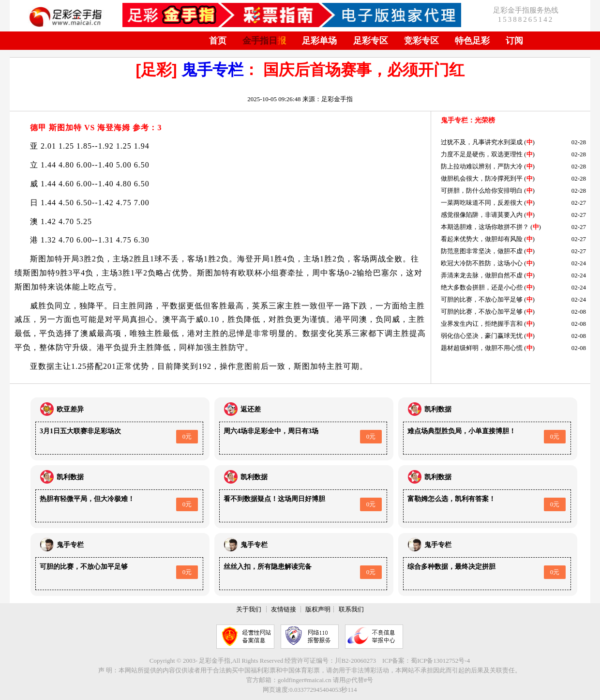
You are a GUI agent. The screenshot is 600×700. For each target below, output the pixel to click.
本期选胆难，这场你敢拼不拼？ (485, 227)
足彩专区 (371, 41)
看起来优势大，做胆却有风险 (482, 239)
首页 (218, 41)
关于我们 (249, 609)
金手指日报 (264, 41)
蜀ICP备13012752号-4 (440, 661)
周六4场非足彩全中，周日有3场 (271, 431)
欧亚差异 (70, 409)
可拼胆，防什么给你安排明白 (482, 190)
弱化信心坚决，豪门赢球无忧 (482, 336)
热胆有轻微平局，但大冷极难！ (87, 499)
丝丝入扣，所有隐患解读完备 (268, 567)
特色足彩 (472, 41)
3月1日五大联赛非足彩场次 (80, 431)
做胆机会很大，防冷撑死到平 (482, 178)
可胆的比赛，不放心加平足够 (482, 299)
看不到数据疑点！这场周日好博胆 (274, 499)
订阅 (514, 41)
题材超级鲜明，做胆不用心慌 (482, 348)
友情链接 (284, 609)
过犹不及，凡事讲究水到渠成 (482, 142)
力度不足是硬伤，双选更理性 (482, 154)
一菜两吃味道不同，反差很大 (482, 203)
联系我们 (351, 609)
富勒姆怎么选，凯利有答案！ (451, 499)
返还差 (251, 409)
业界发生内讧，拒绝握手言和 (482, 324)
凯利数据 (438, 409)
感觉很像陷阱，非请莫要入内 (482, 215)
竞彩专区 (421, 41)
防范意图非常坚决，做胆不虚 (482, 251)
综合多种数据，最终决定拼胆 (451, 567)
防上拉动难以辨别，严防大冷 (482, 166)
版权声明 (318, 609)
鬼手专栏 (212, 70)
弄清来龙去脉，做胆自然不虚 (482, 275)
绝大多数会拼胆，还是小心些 (482, 287)
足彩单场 (319, 41)
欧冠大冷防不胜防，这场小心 (482, 263)
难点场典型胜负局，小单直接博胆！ (462, 431)
